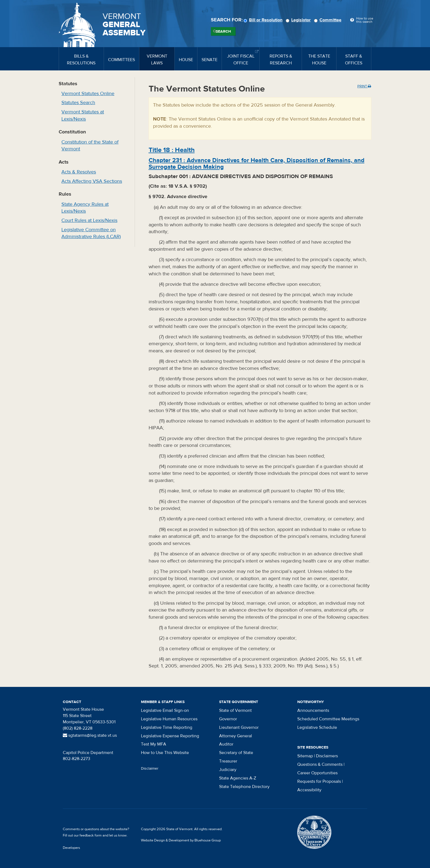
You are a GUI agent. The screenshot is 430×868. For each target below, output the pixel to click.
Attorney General (236, 736)
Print (364, 86)
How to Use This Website (165, 753)
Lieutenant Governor (239, 727)
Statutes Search (78, 103)
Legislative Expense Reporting (170, 736)
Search (223, 32)
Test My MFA (154, 744)
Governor (228, 719)
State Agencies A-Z (238, 778)
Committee (329, 20)
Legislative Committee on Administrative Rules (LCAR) (91, 233)
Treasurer (228, 761)
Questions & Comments (320, 764)
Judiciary (228, 770)
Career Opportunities (317, 773)
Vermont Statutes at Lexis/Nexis (83, 115)
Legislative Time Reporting (167, 727)
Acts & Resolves (79, 172)
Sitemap (305, 756)
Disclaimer (150, 769)
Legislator (299, 20)
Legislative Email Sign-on (165, 710)
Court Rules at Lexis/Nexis (89, 220)
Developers (71, 848)
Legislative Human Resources (169, 719)
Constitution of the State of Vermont (90, 146)
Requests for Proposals (319, 781)
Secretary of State (236, 753)
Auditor (226, 744)
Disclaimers (327, 756)
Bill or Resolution (264, 20)
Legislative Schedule (317, 727)
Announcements (313, 710)
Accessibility (309, 790)
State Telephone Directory (244, 787)
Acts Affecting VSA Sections (92, 181)
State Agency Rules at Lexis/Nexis (85, 208)
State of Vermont (235, 710)
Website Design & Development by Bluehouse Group (181, 840)
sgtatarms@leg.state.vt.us (90, 735)
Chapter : (257, 164)
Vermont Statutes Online (88, 94)
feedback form (91, 835)
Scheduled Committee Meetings (328, 719)
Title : (172, 150)
